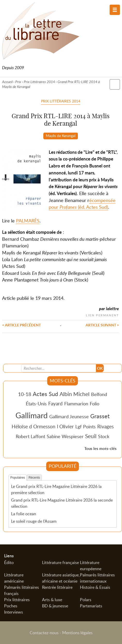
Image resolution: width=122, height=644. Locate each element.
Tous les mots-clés (100, 449)
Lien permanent (102, 315)
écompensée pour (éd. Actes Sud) (82, 204)
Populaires (18, 478)
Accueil (7, 82)
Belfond (99, 394)
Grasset (100, 416)
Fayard (55, 403)
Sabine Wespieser (65, 436)
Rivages (105, 426)
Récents (34, 478)
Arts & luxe (52, 600)
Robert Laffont (30, 436)
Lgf (78, 426)
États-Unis (36, 404)
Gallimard (32, 415)
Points (89, 426)
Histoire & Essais (95, 587)
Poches (11, 606)
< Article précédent (21, 325)
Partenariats (91, 606)
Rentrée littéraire (57, 587)
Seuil (91, 436)
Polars (86, 600)
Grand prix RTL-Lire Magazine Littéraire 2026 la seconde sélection (62, 503)
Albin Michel (75, 394)
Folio (95, 404)
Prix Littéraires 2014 (39, 82)
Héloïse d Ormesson (34, 426)
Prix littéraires (17, 600)
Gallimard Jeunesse (69, 416)
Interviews (14, 612)
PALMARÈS (28, 221)
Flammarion (76, 404)
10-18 (25, 394)
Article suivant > (102, 325)
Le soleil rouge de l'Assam (34, 521)
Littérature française (60, 562)
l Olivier (65, 426)
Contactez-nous (44, 633)
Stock (104, 436)
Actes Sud (45, 394)
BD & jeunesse (55, 606)
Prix (18, 82)
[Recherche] (59, 368)
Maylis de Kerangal (61, 135)
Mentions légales (77, 633)
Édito (9, 562)
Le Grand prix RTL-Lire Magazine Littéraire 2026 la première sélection (56, 489)
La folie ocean (24, 514)
